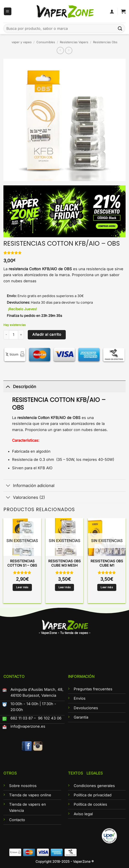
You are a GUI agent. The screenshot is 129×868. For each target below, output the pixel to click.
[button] (8, 11)
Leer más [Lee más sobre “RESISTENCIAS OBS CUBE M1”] (107, 587)
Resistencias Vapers (74, 42)
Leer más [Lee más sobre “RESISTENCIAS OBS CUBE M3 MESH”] (65, 587)
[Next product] (60, 50)
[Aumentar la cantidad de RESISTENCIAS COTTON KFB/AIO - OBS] (21, 335)
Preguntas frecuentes (93, 689)
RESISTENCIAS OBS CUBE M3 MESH (64, 563)
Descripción (20, 386)
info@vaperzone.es (28, 726)
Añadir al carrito (47, 334)
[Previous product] (69, 50)
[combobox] (64, 28)
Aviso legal (83, 814)
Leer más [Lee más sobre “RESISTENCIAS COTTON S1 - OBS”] (22, 587)
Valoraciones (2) (24, 498)
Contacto (17, 820)
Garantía (81, 717)
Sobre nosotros (23, 786)
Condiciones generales (94, 786)
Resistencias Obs (105, 42)
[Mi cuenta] (112, 11)
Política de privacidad (93, 795)
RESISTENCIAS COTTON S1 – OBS (22, 563)
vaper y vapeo (22, 42)
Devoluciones (86, 708)
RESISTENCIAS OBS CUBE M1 (107, 563)
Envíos (80, 698)
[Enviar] (120, 28)
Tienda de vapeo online (30, 795)
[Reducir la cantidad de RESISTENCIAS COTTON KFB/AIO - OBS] (6, 335)
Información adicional (29, 486)
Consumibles (46, 42)
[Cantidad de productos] (14, 335)
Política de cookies (90, 804)
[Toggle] (8, 386)
